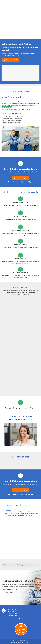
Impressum (27, 642)
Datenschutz (20, 642)
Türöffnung (9, 510)
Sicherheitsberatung (17, 294)
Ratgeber (14, 642)
